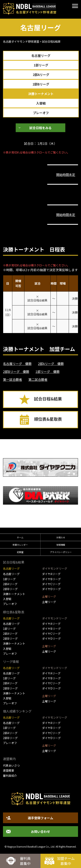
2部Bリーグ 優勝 (16, 372)
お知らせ (61, 537)
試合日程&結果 (48, 399)
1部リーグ (41, 65)
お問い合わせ (40, 832)
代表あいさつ (11, 765)
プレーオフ (41, 113)
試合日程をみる (40, 128)
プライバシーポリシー (61, 552)
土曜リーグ (49, 602)
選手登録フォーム (40, 818)
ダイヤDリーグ (51, 589)
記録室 (20, 552)
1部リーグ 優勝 (48, 372)
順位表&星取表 (48, 419)
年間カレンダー (20, 545)
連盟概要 (9, 770)
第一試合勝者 (13, 379)
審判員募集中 (25, 861)
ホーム (20, 537)
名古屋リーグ (41, 56)
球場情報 (61, 545)
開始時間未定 (66, 175)
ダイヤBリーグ (51, 579)
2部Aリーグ (41, 75)
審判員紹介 (10, 776)
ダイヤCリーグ (51, 584)
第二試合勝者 (38, 379)
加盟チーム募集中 (66, 861)
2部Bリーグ (41, 84)
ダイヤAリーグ (51, 574)
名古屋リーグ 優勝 (17, 364)
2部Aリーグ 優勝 (51, 364)
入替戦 (41, 103)
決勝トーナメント (41, 94)
